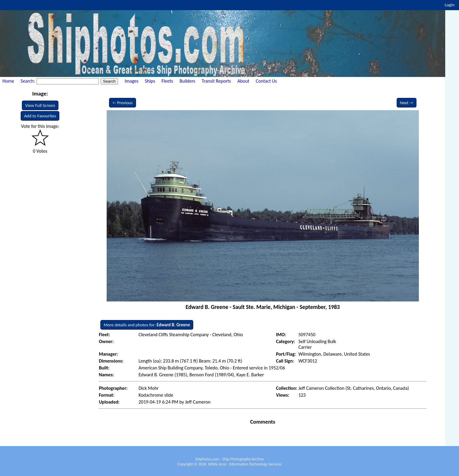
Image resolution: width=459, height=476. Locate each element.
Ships (150, 81)
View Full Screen (40, 105)
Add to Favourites (40, 116)
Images (132, 81)
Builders (187, 81)
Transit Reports (216, 81)
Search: (28, 81)
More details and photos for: (147, 325)
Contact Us (266, 81)
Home (8, 81)
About (243, 81)
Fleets (167, 81)
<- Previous (123, 103)
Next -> (407, 103)
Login (450, 5)
